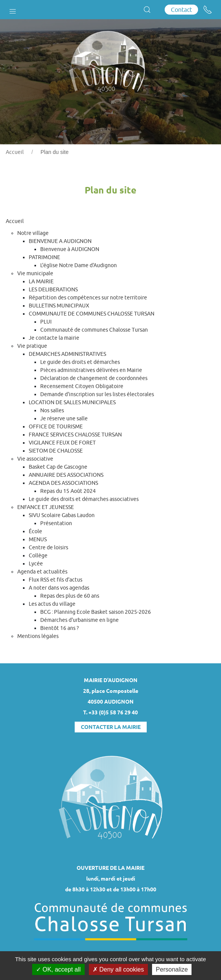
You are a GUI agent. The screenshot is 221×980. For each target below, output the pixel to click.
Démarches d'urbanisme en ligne (79, 620)
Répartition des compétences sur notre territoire (88, 297)
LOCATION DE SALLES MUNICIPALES (72, 402)
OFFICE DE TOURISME (56, 426)
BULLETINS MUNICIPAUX (59, 306)
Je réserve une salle (64, 418)
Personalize (172, 969)
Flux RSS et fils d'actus (56, 580)
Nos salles (52, 410)
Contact (181, 10)
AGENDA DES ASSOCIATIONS (63, 483)
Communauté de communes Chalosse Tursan (94, 330)
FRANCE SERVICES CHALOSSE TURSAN (75, 435)
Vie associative (35, 459)
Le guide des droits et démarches (80, 362)
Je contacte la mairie (54, 338)
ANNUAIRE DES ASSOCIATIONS (66, 475)
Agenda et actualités (42, 572)
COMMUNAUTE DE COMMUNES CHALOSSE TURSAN (92, 314)
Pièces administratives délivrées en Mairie (91, 370)
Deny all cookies (118, 969)
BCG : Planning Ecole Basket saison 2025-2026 (96, 612)
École (35, 531)
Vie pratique (32, 346)
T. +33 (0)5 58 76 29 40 (110, 712)
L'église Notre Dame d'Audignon (79, 265)
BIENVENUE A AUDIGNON (60, 241)
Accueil (15, 152)
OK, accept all (58, 969)
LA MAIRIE (41, 281)
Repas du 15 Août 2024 (68, 491)
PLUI (46, 322)
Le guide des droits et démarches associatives (84, 499)
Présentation (56, 523)
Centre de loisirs (48, 547)
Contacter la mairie (111, 727)
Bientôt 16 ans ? (60, 628)
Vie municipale (35, 273)
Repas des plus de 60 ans (70, 596)
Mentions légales (38, 636)
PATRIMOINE (44, 257)
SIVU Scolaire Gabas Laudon (62, 515)
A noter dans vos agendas (59, 588)
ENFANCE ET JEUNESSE (46, 507)
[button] (13, 10)
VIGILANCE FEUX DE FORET (62, 443)
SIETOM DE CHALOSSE (56, 451)
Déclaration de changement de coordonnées (94, 378)
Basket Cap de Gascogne (58, 467)
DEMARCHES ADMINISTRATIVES (67, 354)
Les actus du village (52, 604)
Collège (38, 555)
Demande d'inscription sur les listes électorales (97, 394)
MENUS (38, 539)
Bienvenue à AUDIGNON (70, 249)
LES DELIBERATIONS (53, 289)
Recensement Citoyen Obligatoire (82, 386)
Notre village (33, 233)
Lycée (36, 564)
